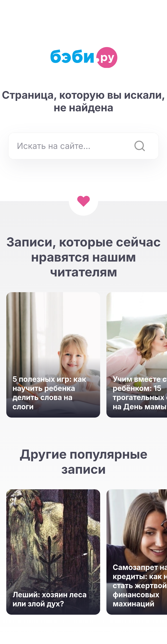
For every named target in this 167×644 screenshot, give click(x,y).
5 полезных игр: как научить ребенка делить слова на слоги (49, 393)
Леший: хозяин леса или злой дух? (50, 599)
